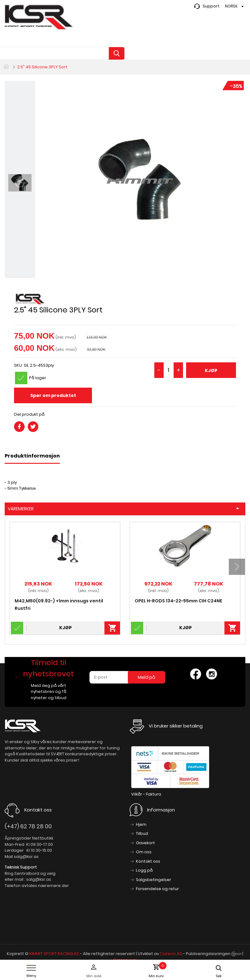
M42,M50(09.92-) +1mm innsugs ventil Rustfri (59, 605)
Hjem (141, 824)
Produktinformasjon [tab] (32, 456)
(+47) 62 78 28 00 (28, 826)
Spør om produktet (53, 395)
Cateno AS (171, 954)
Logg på (144, 870)
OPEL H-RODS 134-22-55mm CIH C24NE (178, 601)
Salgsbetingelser (154, 880)
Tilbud (142, 833)
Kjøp (211, 370)
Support (211, 6)
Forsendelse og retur (157, 889)
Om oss (144, 852)
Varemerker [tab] (123, 509)
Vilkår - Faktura (146, 794)
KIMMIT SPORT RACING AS (54, 954)
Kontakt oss (148, 861)
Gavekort (145, 843)
